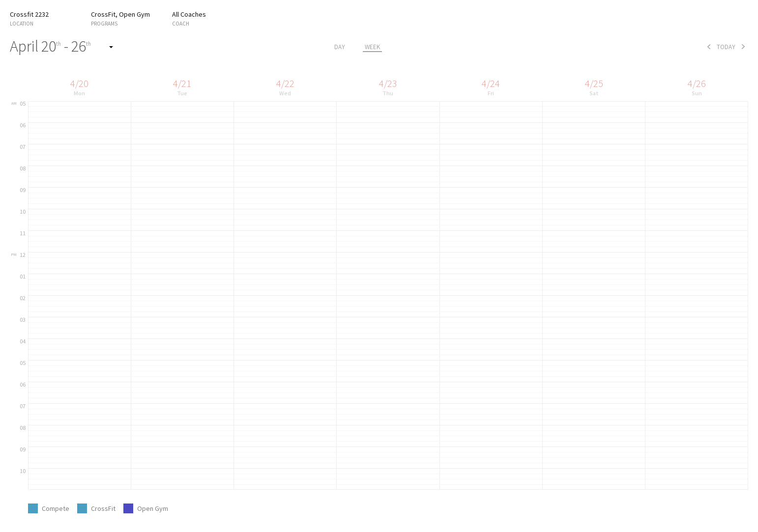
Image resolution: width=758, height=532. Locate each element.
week (372, 47)
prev (709, 47)
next (743, 47)
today (726, 47)
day (340, 47)
